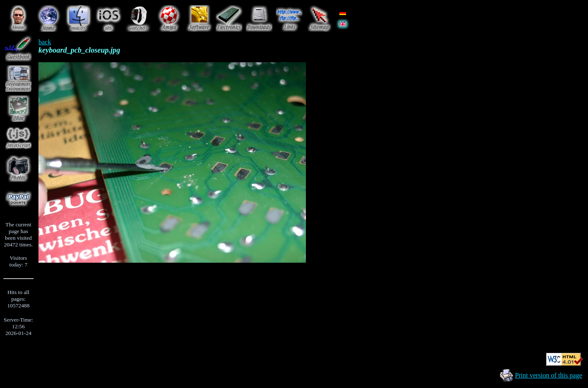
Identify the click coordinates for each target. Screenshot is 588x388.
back (45, 42)
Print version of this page (549, 375)
